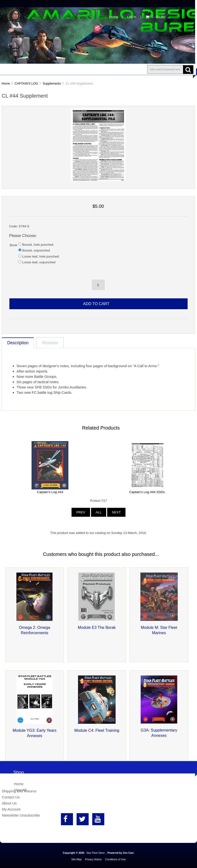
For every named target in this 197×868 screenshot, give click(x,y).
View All (20, 790)
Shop (18, 69)
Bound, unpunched (36, 250)
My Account (11, 809)
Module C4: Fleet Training (97, 730)
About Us (48, 69)
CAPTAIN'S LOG (26, 83)
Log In (132, 17)
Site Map (76, 859)
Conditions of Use (115, 859)
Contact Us (121, 69)
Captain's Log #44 (50, 492)
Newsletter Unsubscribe (21, 815)
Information (84, 69)
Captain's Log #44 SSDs (147, 492)
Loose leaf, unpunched (39, 262)
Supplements (52, 83)
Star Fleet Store (96, 853)
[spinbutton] (98, 285)
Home (114, 17)
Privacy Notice (93, 859)
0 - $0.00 (155, 17)
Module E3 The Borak (97, 627)
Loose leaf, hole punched (41, 256)
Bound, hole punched (38, 245)
